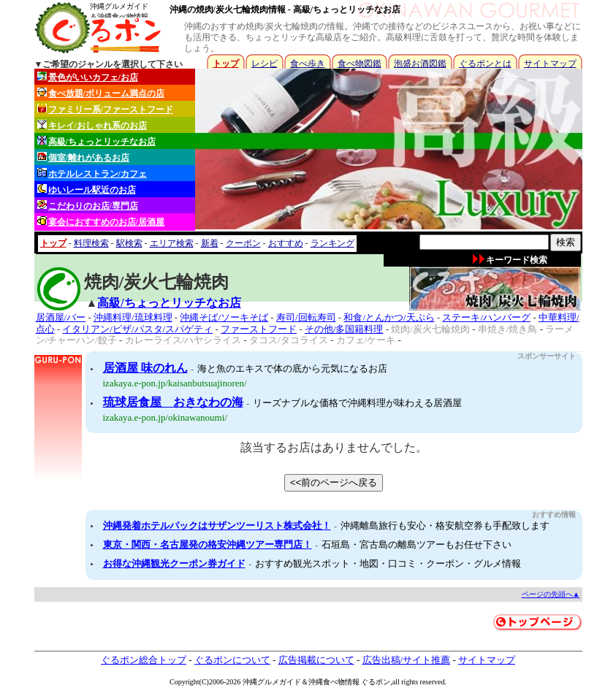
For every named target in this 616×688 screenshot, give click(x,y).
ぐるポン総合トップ (144, 660)
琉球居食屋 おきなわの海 (173, 402)
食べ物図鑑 (360, 64)
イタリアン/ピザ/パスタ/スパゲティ (137, 329)
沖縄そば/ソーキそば (224, 317)
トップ (226, 64)
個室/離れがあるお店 (83, 157)
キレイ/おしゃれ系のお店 (92, 125)
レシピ (265, 64)
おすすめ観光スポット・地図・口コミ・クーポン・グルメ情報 (388, 563)
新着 (210, 243)
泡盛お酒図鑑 (420, 64)
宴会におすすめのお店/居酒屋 (101, 222)
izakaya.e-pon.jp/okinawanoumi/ (165, 417)
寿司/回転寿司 (306, 317)
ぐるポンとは (485, 64)
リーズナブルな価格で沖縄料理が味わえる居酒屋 (357, 403)
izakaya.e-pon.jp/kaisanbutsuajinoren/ (175, 383)
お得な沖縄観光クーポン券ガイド (174, 563)
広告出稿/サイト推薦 (407, 660)
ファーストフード (259, 329)
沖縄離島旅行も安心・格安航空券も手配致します (445, 525)
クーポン (243, 243)
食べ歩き (308, 64)
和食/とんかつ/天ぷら (389, 317)
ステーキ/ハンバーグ (486, 317)
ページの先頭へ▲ (551, 594)
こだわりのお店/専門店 (88, 206)
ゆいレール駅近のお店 (87, 190)
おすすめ (286, 243)
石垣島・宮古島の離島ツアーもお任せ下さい (417, 544)
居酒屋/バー (61, 317)
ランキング (332, 243)
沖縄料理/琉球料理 (133, 317)
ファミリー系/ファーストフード (105, 109)
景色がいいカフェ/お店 (88, 77)
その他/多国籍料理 (344, 329)
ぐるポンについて (232, 660)
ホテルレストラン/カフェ (92, 173)
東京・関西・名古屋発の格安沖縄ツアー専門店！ (208, 544)
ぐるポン (376, 682)
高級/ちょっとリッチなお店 (96, 141)
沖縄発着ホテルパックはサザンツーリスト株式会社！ (217, 525)
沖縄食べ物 (327, 682)
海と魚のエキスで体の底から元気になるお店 (292, 368)
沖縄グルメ (261, 682)
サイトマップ (550, 64)
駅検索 (129, 243)
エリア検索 (172, 243)
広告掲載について (316, 660)
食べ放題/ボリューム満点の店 (101, 93)
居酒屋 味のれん (145, 368)
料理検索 (91, 243)
